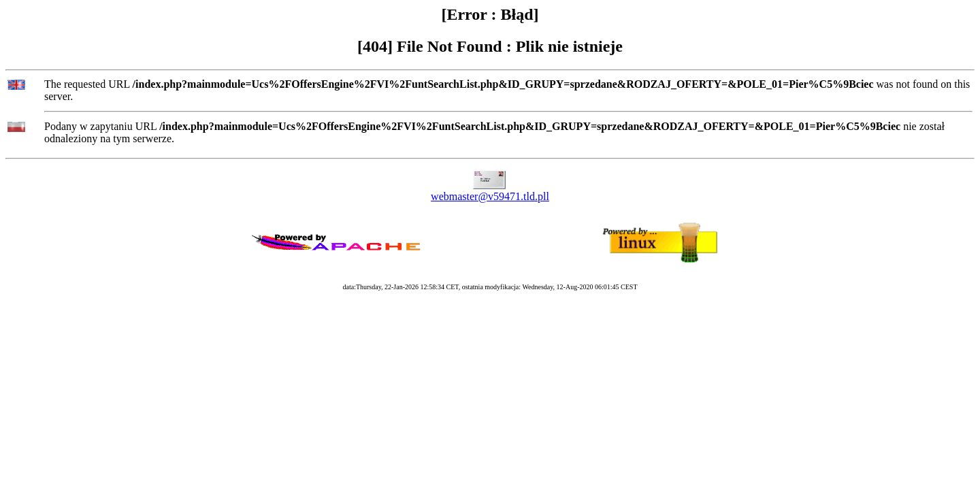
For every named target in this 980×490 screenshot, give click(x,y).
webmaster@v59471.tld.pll (490, 196)
